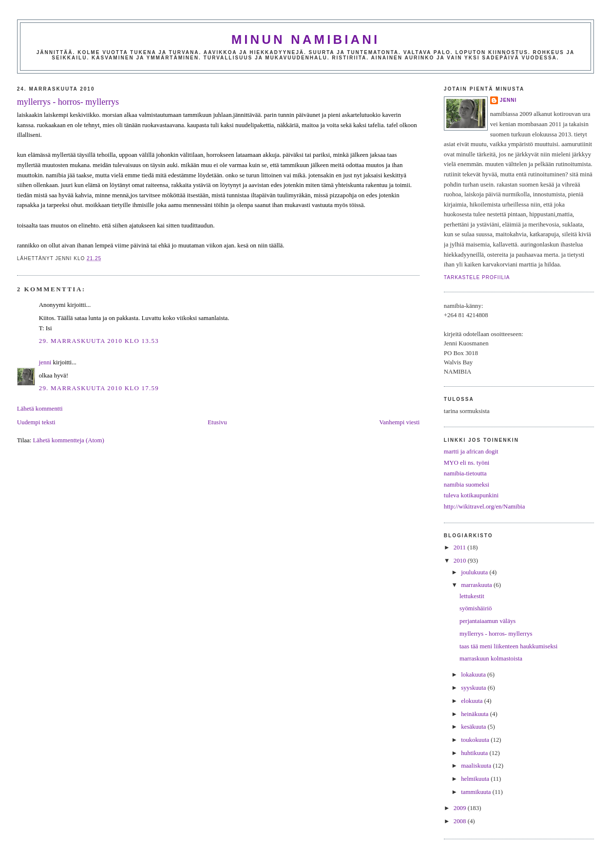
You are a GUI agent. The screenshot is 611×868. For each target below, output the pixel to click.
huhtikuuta (475, 753)
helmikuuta (476, 779)
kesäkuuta (474, 727)
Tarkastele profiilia (477, 277)
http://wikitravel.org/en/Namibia (485, 507)
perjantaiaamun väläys (487, 621)
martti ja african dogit (471, 452)
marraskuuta (477, 585)
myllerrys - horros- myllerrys (68, 102)
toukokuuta (476, 740)
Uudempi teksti (36, 422)
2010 (461, 561)
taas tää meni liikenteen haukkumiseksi (508, 646)
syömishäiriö (476, 608)
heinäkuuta (476, 714)
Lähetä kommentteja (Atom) (68, 440)
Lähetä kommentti (40, 409)
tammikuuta (477, 792)
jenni (45, 362)
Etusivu (217, 422)
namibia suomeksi (467, 485)
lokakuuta (474, 675)
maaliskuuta (477, 766)
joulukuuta (475, 572)
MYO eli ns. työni (467, 463)
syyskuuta (474, 688)
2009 (461, 808)
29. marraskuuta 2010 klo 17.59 (99, 388)
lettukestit (472, 596)
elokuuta (473, 701)
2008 (461, 821)
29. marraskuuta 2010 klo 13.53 (99, 341)
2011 (460, 547)
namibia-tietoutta (465, 473)
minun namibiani (306, 39)
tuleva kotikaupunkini (471, 495)
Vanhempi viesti (399, 422)
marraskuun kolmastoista (491, 659)
